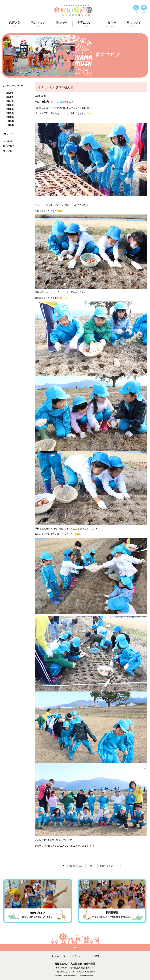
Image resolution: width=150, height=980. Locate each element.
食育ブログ (9, 151)
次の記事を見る (109, 866)
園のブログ (9, 146)
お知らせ (8, 141)
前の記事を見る (73, 866)
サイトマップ (78, 956)
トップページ (58, 956)
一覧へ (91, 866)
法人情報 (95, 956)
